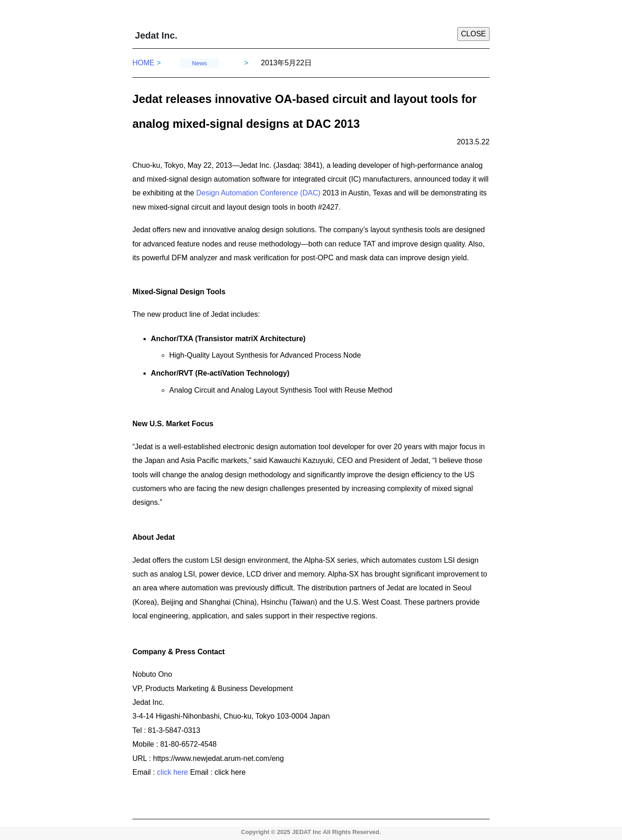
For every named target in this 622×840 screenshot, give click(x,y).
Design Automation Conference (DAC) (257, 193)
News (200, 63)
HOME (147, 63)
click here (173, 772)
